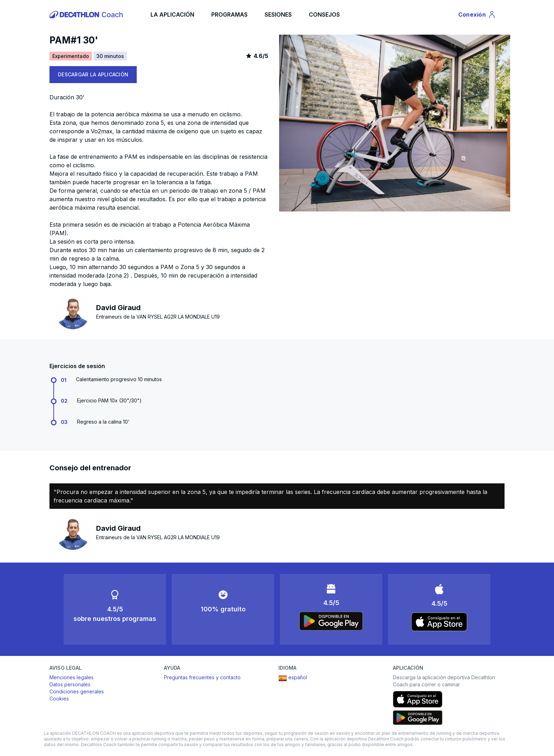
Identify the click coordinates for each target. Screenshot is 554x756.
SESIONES (278, 14)
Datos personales (70, 684)
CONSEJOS (324, 14)
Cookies (59, 699)
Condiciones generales (77, 691)
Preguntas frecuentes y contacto (202, 677)
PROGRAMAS (229, 14)
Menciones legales (72, 677)
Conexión (477, 16)
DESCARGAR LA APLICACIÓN (93, 74)
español (293, 678)
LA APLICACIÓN (172, 14)
